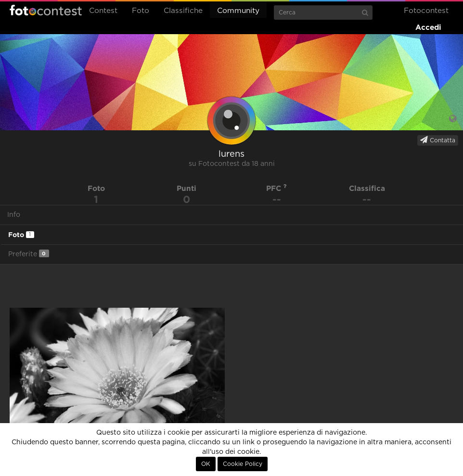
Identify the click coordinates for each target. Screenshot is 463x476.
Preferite (29, 254)
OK (206, 464)
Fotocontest (46, 10)
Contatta (438, 140)
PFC (277, 188)
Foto (141, 11)
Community (238, 11)
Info (14, 215)
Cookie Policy (243, 464)
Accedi (428, 27)
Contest (103, 11)
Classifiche (183, 11)
